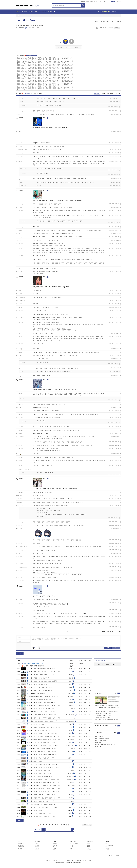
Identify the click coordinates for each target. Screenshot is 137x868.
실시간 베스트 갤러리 (26, 20)
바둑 (71, 848)
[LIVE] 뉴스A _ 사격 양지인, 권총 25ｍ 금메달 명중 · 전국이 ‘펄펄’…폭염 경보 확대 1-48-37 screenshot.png (45, 57)
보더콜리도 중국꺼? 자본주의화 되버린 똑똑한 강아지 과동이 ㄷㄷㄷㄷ (42, 727)
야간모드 (118, 2)
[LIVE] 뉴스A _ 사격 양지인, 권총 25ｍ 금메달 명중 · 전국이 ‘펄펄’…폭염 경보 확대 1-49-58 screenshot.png (45, 70)
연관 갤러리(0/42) (103, 21)
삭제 (119, 107)
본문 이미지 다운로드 (32, 55)
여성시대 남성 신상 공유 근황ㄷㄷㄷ (39, 801)
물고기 (89, 847)
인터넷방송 (107, 844)
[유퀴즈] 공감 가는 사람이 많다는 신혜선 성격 (42, 696)
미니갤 (87, 2)
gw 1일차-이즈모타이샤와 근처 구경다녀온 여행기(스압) (42, 672)
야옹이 (89, 845)
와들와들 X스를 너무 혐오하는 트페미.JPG (41, 804)
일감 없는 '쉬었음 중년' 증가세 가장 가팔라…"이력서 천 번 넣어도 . (42, 798)
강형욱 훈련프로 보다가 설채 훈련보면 (105, 745)
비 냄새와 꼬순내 (100, 737)
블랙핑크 (37, 844)
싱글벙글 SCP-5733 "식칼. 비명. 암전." (40, 669)
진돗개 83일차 (100, 747)
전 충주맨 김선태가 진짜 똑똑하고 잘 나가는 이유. (42, 764)
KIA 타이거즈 (56, 847)
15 (64, 825)
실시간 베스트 (99, 693)
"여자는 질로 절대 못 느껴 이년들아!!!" (40, 712)
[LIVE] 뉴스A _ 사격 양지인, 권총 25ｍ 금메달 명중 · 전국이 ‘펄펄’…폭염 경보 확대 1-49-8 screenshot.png (45, 59)
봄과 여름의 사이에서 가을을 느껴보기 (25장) (42, 746)
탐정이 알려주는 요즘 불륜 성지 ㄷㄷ (39, 758)
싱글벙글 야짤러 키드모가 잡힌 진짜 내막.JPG (42, 755)
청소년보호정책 (87, 860)
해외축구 (55, 850)
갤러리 (18, 12)
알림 (115, 664)
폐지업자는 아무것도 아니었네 (38, 700)
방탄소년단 (38, 848)
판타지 (106, 847)
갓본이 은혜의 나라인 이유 (37, 770)
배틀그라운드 (21, 847)
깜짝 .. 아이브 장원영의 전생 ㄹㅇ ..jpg (40, 675)
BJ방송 (50, 12)
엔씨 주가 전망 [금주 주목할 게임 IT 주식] (44, 596)
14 (62, 825)
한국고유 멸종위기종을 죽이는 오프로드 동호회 (42, 807)
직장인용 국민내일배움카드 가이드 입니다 (41, 733)
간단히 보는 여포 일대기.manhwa (38, 687)
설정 (96, 21)
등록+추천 (116, 648)
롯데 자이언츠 (56, 848)
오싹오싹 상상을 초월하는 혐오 (38, 813)
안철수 (71, 847)
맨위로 (117, 855)
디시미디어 (98, 726)
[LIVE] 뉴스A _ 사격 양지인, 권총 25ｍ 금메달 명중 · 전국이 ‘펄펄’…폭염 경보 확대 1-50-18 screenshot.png (45, 74)
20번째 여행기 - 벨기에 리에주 (38, 730)
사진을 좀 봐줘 (34, 810)
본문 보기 (104, 94)
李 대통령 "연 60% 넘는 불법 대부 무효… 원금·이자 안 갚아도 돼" (50, 128)
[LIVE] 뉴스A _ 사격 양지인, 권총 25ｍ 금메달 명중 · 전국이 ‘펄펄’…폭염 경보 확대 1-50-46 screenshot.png (45, 80)
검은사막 (20, 848)
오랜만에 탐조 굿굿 (35, 761)
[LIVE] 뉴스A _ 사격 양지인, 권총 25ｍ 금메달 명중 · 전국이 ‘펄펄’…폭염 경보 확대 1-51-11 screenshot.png (45, 86)
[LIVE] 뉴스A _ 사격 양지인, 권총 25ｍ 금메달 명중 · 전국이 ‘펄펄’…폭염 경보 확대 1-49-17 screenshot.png (45, 60)
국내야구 (55, 844)
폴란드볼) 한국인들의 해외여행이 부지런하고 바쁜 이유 (42, 740)
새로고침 (119, 94)
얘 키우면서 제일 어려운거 (103, 739)
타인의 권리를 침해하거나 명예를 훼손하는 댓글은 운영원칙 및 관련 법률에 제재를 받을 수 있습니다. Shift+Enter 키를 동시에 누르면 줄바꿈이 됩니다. (56, 639)
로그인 (113, 2)
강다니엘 (37, 847)
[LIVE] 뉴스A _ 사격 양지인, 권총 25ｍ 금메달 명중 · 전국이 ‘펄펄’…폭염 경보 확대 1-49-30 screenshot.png (45, 63)
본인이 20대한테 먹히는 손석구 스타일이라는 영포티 (42, 786)
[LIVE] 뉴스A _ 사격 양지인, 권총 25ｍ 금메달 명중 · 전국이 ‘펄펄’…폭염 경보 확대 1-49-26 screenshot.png (45, 61)
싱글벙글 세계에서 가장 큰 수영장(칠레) (40, 703)
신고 (77, 47)
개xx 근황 (98, 743)
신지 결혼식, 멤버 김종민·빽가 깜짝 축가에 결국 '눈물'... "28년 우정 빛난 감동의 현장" (56, 489)
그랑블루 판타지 (22, 845)
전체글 (20, 653)
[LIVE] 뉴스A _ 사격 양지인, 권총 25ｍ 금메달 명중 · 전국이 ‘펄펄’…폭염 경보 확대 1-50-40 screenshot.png (45, 79)
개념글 (99, 733)
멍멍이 (89, 844)
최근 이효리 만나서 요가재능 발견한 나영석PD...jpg (42, 718)
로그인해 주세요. (100, 661)
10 (53, 825)
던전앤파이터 (21, 850)
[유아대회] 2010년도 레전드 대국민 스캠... (41, 721)
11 (55, 825)
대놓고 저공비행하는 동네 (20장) (38, 776)
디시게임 (100, 2)
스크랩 (97, 28)
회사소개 (48, 860)
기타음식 (89, 850)
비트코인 (72, 845)
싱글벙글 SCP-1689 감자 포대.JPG (104, 714)
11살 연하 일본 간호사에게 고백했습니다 (40, 752)
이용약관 (68, 860)
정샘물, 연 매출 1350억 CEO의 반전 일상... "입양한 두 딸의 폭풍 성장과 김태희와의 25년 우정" (58, 200)
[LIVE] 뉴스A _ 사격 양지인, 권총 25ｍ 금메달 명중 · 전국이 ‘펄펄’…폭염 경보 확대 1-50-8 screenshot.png (45, 72)
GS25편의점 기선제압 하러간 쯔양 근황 (40, 749)
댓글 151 (117, 28)
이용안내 (119, 21)
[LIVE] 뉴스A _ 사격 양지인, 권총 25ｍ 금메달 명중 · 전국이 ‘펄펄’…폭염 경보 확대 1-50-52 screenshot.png (45, 82)
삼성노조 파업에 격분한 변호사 (38, 773)
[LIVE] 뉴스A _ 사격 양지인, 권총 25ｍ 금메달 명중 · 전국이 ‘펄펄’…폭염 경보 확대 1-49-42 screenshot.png (45, 66)
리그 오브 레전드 (22, 844)
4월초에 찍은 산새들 (35, 693)
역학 (71, 850)
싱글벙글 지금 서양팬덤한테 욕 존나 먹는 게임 (42, 767)
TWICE (37, 850)
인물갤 (91, 2)
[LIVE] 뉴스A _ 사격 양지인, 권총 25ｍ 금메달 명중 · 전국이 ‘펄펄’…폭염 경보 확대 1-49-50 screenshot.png (45, 69)
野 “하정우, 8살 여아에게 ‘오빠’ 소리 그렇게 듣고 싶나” (42, 789)
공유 (60, 47)
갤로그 (95, 2)
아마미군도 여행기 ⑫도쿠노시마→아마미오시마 (42, 706)
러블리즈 (37, 845)
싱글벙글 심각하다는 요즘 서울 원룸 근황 (40, 681)
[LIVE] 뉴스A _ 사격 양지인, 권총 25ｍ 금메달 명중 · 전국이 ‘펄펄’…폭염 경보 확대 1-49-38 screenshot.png (45, 64)
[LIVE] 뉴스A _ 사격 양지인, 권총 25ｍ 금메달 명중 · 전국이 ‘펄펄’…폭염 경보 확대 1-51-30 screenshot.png (45, 89)
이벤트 (104, 2)
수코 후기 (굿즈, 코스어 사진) (37, 684)
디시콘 (108, 2)
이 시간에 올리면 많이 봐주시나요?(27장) (41, 715)
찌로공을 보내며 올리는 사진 (37, 678)
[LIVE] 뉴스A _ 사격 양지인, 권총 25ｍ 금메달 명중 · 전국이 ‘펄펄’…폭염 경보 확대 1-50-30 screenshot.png (45, 77)
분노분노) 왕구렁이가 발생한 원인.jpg (40, 743)
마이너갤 (83, 2)
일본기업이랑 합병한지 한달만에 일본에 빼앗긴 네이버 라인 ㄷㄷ (42, 736)
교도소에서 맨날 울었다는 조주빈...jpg (40, 816)
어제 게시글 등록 (107, 12)
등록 (108, 648)
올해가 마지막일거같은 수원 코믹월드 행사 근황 (42, 792)
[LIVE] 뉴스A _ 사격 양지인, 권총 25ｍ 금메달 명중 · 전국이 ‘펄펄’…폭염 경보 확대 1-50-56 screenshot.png (45, 83)
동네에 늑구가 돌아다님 (102, 741)
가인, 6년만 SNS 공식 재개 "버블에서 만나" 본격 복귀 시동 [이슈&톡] (51, 287)
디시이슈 (106, 726)
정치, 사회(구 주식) (74, 844)
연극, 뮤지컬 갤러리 (109, 845)
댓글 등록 (97, 94)
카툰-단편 (107, 850)
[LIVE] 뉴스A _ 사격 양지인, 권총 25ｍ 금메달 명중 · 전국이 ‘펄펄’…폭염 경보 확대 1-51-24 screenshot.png (45, 87)
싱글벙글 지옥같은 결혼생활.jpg (38, 690)
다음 (67, 825)
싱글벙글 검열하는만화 (36, 724)
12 (57, 825)
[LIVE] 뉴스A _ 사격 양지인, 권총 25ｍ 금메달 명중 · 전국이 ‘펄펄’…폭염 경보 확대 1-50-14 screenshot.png (45, 73)
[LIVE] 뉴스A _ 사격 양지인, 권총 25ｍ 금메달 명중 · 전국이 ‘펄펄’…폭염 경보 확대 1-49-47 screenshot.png (45, 67)
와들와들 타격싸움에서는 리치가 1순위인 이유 (42, 779)
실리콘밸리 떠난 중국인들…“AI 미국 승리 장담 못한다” (42, 783)
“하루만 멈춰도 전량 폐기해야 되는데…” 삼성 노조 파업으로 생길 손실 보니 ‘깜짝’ (55, 390)
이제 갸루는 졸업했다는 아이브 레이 (39, 709)
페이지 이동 (87, 825)
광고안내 (61, 860)
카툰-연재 (107, 848)
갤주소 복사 (112, 21)
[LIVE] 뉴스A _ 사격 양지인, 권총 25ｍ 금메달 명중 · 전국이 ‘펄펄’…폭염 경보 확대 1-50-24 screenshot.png (45, 76)
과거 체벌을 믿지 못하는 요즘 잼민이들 (40, 795)
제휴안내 (55, 860)
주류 (88, 848)
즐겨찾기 (100, 664)
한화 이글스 (55, 845)
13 (60, 825)
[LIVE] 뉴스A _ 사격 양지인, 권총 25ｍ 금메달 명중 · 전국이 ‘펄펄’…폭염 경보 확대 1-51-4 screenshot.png (45, 85)
